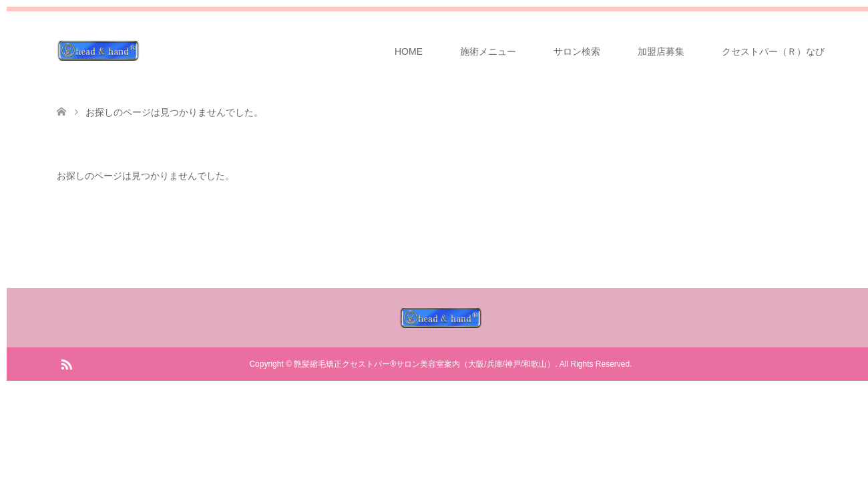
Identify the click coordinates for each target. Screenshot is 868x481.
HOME (409, 51)
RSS (66, 363)
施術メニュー (488, 51)
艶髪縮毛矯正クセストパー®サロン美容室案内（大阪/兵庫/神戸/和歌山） (424, 364)
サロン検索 (577, 51)
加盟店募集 (661, 51)
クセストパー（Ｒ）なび (773, 51)
